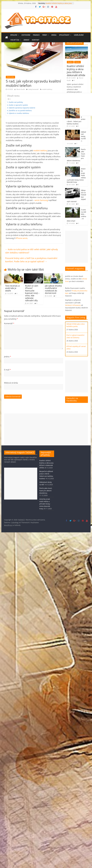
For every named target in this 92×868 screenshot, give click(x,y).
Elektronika (10, 77)
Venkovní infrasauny (73, 305)
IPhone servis (22, 238)
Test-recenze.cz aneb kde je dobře (12, 288)
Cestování (26, 35)
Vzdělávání (79, 35)
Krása (54, 35)
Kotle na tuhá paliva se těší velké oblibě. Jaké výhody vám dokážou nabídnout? (32, 251)
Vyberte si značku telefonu (19, 113)
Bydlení (14, 35)
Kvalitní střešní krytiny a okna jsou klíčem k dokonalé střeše (59, 4)
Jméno (8, 357)
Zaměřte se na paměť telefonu (20, 110)
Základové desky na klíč (83, 135)
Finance (36, 35)
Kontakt (36, 40)
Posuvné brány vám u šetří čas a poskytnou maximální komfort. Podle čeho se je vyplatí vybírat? (31, 260)
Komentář (9, 323)
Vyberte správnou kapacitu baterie (22, 108)
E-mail (7, 370)
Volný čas (15, 40)
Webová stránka (11, 383)
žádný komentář (32, 89)
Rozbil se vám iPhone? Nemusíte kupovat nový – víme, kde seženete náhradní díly (32, 293)
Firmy (45, 35)
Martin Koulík (21, 89)
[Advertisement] (46, 429)
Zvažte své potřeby (16, 102)
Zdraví (26, 40)
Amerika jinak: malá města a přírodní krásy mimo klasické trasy (45, 504)
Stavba (77, 62)
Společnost (64, 35)
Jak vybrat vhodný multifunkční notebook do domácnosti (53, 289)
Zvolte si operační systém (18, 105)
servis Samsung (41, 200)
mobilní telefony (47, 89)
